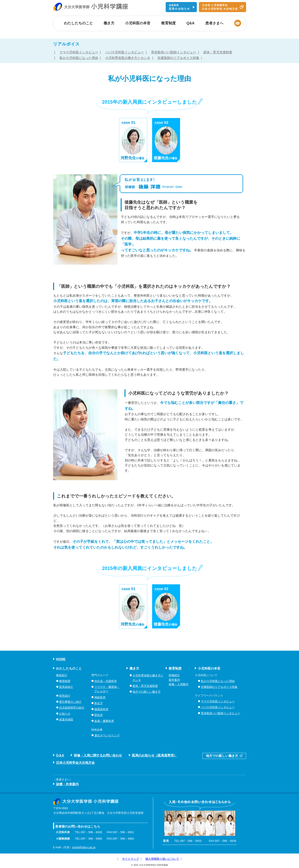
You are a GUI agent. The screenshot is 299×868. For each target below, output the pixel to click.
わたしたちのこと (78, 23)
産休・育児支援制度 (218, 52)
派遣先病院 (66, 719)
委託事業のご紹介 (70, 702)
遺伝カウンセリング (107, 735)
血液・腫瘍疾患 (104, 721)
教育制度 (169, 23)
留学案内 (174, 680)
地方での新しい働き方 (147, 692)
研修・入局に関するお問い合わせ (98, 755)
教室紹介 (62, 675)
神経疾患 (100, 697)
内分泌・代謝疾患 (106, 681)
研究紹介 (65, 696)
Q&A (190, 23)
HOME (61, 659)
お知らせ (65, 714)
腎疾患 (99, 715)
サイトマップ (130, 859)
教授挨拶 (65, 681)
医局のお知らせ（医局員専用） (154, 755)
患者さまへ (214, 23)
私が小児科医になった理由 (79, 58)
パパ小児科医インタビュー (124, 52)
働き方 (109, 23)
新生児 (99, 703)
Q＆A (60, 755)
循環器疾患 (101, 709)
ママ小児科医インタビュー (79, 52)
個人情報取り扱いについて (162, 859)
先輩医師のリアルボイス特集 (178, 58)
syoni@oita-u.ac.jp (84, 847)
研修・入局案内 (179, 684)
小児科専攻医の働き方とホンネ (128, 58)
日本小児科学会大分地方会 (75, 763)
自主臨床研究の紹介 (72, 708)
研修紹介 (174, 675)
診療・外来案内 (67, 784)
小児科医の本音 (138, 23)
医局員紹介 (66, 687)
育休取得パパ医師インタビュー (174, 52)
